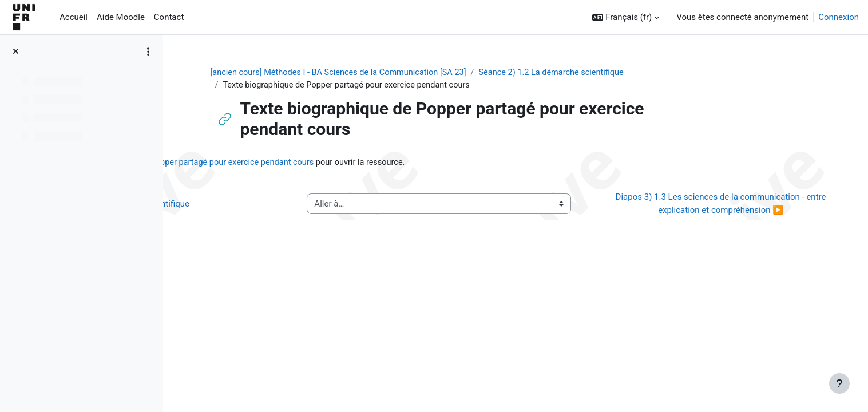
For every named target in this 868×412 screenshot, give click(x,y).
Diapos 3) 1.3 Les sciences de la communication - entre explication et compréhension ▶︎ (727, 205)
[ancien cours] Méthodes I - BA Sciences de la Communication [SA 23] (410, 73)
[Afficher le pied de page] (839, 383)
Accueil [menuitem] (74, 17)
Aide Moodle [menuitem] (121, 17)
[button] (626, 17)
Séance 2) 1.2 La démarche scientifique (630, 73)
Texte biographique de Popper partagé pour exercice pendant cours (356, 163)
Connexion (839, 17)
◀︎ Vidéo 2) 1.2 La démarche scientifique (271, 205)
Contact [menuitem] (169, 17)
